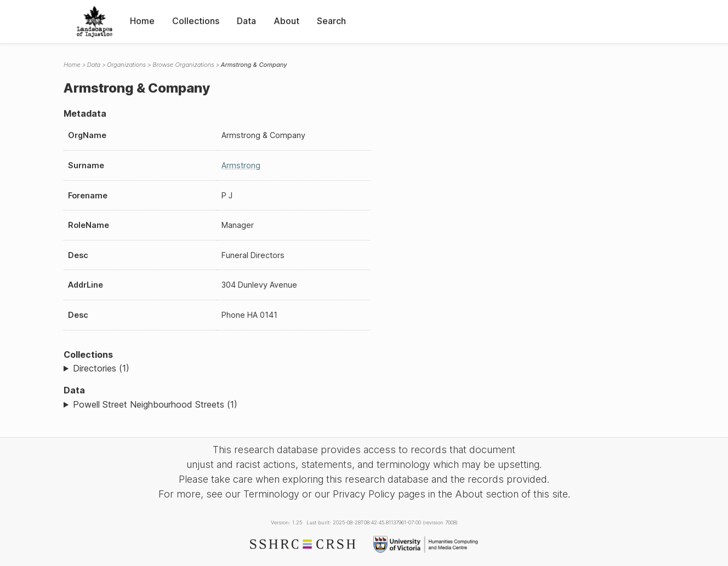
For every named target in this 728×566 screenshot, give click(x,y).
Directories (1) (101, 368)
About (286, 21)
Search (331, 21)
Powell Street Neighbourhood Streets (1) (155, 404)
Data (246, 21)
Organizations (126, 65)
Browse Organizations (183, 65)
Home (142, 21)
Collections (196, 21)
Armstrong (241, 165)
